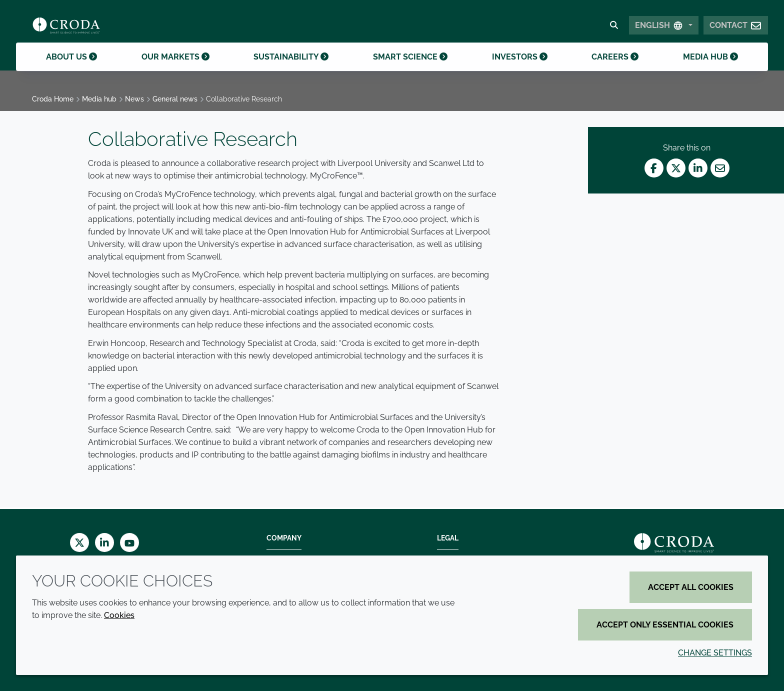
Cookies (119, 615)
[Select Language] (664, 28)
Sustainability (291, 69)
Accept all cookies (691, 587)
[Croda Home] (66, 28)
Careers (615, 69)
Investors (520, 69)
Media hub (710, 69)
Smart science (410, 69)
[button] (736, 28)
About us (71, 69)
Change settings (715, 653)
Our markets (175, 69)
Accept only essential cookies (665, 625)
